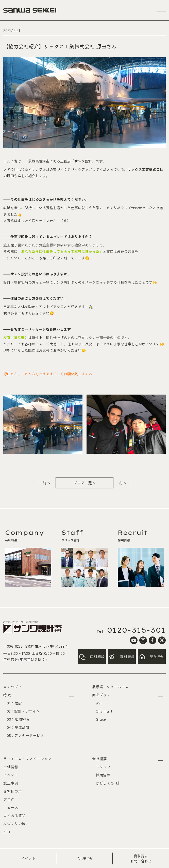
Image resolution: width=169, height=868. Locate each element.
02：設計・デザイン (23, 711)
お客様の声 (13, 791)
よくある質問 (14, 816)
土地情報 (11, 767)
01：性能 (14, 703)
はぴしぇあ (108, 783)
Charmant (104, 711)
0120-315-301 (136, 630)
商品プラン (101, 695)
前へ (46, 483)
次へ (123, 483)
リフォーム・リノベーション (27, 759)
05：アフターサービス (25, 735)
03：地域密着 (18, 719)
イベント (11, 775)
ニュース (11, 807)
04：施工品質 (18, 727)
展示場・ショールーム (111, 687)
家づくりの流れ (16, 824)
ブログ (9, 799)
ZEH (7, 832)
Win (99, 703)
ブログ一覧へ (84, 483)
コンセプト (13, 687)
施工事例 (11, 783)
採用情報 (103, 775)
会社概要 (99, 759)
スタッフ (103, 767)
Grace (101, 719)
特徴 (7, 695)
